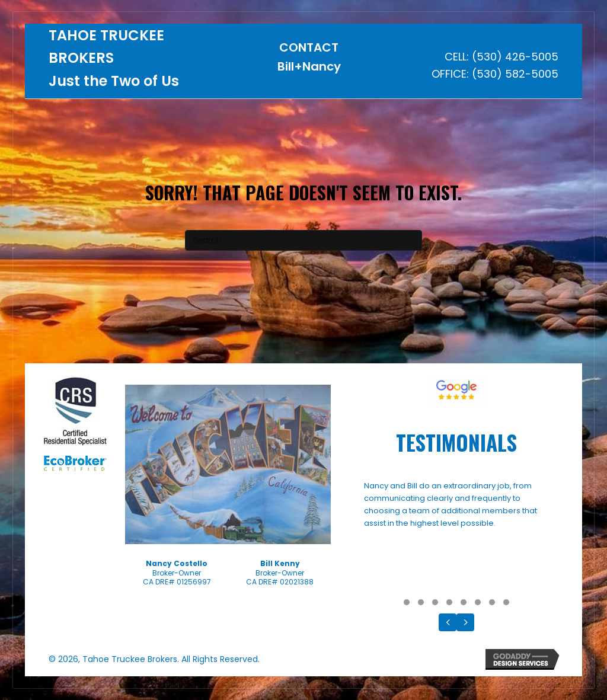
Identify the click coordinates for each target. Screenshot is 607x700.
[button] (407, 602)
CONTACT (309, 47)
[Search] (303, 240)
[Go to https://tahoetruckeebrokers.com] (135, 61)
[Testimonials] (457, 536)
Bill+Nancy (309, 66)
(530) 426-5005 (515, 57)
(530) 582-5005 (515, 74)
